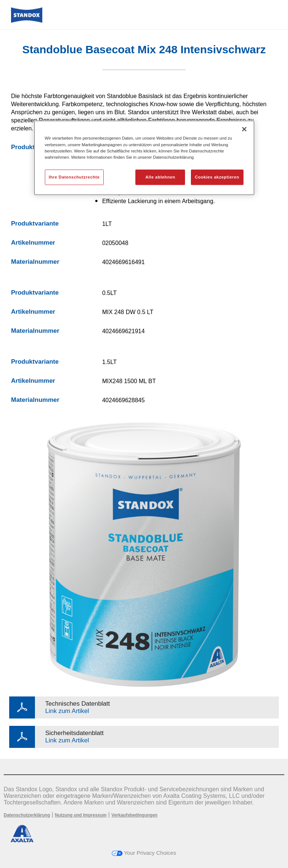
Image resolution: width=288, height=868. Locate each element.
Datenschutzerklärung (27, 815)
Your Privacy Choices (144, 853)
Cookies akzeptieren (217, 177)
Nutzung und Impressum (81, 815)
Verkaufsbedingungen (134, 815)
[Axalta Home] (27, 21)
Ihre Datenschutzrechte (74, 177)
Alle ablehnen (160, 177)
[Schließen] (244, 129)
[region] (144, 158)
